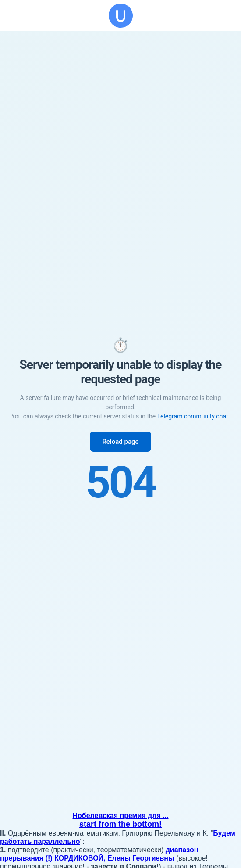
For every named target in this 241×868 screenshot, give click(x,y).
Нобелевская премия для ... (121, 816)
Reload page (120, 442)
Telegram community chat (192, 416)
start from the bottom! (120, 824)
